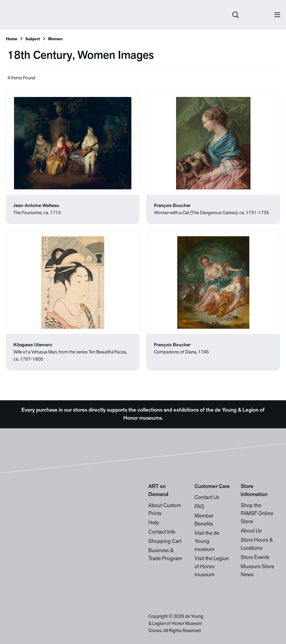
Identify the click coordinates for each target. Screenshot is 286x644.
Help (154, 523)
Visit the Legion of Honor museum (212, 567)
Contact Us (207, 498)
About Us (251, 531)
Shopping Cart (165, 542)
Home (12, 39)
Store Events (255, 558)
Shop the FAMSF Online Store (257, 514)
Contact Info (162, 532)
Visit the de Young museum (207, 542)
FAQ (199, 507)
